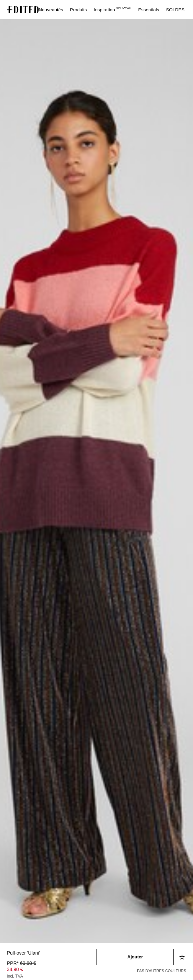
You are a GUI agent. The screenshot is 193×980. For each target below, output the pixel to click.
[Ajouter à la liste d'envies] (183, 957)
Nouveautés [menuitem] (51, 10)
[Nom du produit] (52, 953)
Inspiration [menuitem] (113, 10)
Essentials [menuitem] (149, 10)
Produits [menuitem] (78, 10)
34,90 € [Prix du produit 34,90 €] (15, 969)
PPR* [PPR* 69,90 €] (21, 963)
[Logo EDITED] (24, 10)
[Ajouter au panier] (135, 957)
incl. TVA (15, 976)
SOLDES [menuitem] (175, 10)
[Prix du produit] (52, 970)
